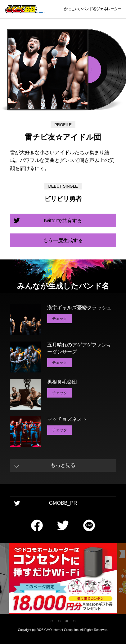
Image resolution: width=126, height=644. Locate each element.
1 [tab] (52, 621)
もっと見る (63, 465)
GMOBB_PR (63, 503)
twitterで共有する (63, 221)
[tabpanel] (63, 579)
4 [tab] (74, 621)
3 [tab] (67, 621)
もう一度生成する (63, 240)
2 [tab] (59, 621)
